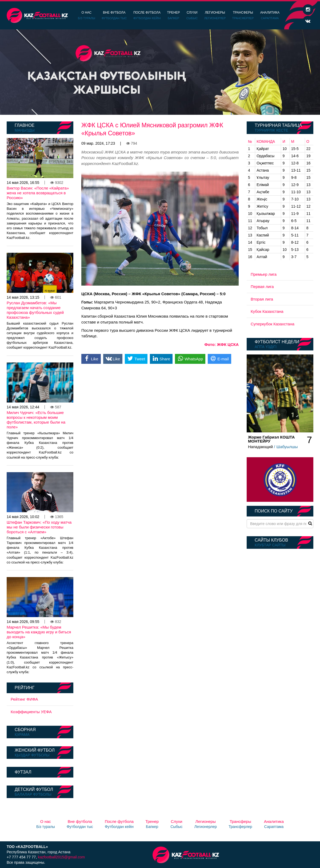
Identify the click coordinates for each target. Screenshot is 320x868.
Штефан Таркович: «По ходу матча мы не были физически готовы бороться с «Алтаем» (39, 527)
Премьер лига (264, 274)
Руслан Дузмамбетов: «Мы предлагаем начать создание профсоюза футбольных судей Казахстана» (35, 310)
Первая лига (262, 287)
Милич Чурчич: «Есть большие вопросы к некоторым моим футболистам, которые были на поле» (36, 420)
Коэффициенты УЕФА (31, 712)
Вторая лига (262, 299)
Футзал (23, 772)
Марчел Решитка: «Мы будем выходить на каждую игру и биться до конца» (39, 632)
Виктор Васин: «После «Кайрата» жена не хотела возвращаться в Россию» (38, 193)
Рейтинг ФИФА (24, 699)
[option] (160, 72)
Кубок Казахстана (267, 311)
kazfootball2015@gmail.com (61, 857)
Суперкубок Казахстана (273, 324)
